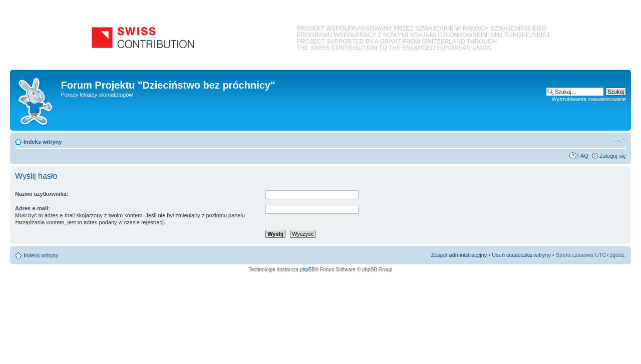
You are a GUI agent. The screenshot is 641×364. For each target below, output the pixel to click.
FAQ (583, 156)
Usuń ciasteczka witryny (521, 255)
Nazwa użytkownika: (42, 194)
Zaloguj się (613, 156)
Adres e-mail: (33, 208)
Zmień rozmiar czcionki (619, 140)
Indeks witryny (43, 142)
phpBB (307, 270)
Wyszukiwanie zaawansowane (589, 99)
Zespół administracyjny (459, 255)
